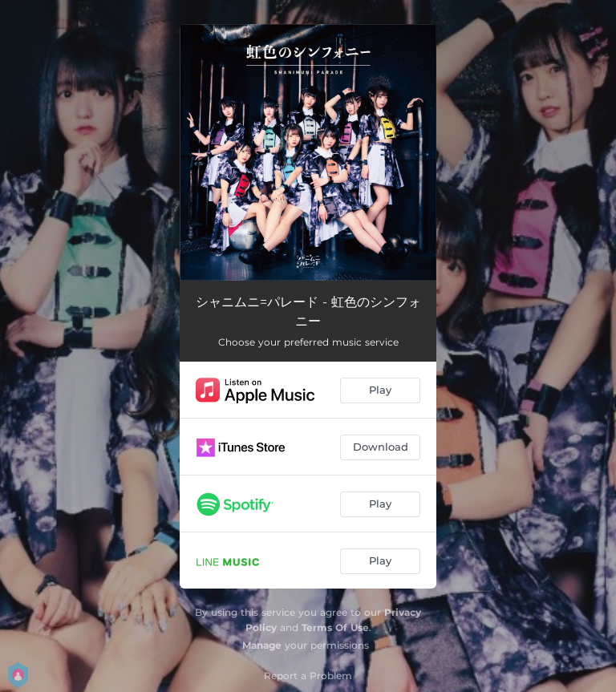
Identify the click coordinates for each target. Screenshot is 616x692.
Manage (262, 645)
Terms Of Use (335, 627)
